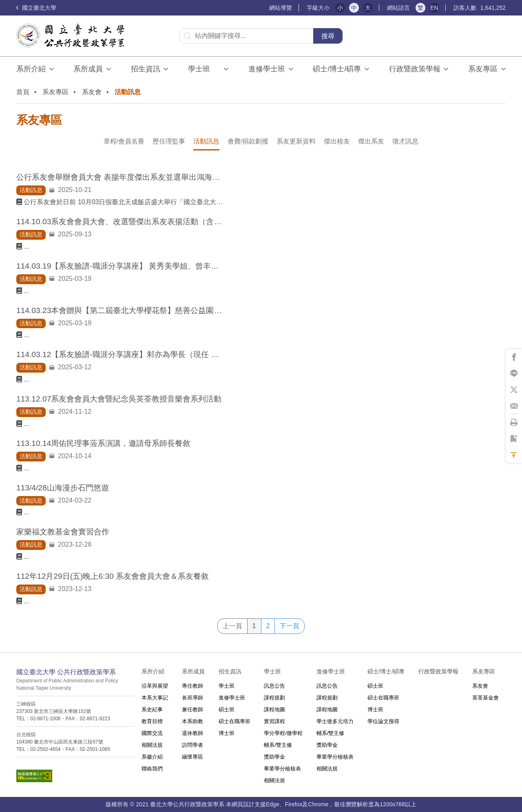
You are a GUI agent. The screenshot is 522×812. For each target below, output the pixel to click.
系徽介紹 (152, 757)
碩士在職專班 (234, 721)
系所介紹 (31, 69)
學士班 (227, 686)
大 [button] (368, 8)
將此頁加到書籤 (514, 439)
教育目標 (152, 721)
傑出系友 (371, 141)
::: (266, 8)
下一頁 (290, 626)
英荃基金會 (486, 698)
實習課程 (274, 721)
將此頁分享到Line (514, 373)
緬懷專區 (192, 757)
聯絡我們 (152, 769)
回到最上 (514, 455)
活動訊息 (206, 141)
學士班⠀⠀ (204, 69)
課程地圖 (274, 709)
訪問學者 (192, 745)
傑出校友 (337, 141)
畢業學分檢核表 (282, 769)
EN (434, 8)
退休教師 (192, 733)
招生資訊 (146, 69)
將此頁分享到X (514, 390)
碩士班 (227, 709)
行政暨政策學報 (415, 69)
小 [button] (340, 8)
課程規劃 (274, 698)
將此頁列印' (514, 422)
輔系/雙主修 (278, 745)
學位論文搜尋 (383, 721)
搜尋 (328, 36)
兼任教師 (192, 709)
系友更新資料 (296, 141)
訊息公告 (274, 686)
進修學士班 (267, 69)
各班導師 (192, 698)
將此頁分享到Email (514, 406)
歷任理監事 (169, 141)
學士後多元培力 (335, 721)
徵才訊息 (405, 141)
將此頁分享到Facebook (514, 357)
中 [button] (354, 8)
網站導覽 (281, 8)
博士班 (227, 733)
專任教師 (192, 686)
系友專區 (483, 69)
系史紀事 (152, 709)
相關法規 (152, 745)
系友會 (92, 92)
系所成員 (88, 69)
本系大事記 (155, 698)
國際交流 (152, 733)
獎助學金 (274, 757)
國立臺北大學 (36, 8)
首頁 (23, 92)
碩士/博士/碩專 (337, 69)
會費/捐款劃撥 (248, 141)
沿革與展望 (155, 686)
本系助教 (192, 721)
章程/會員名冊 (124, 141)
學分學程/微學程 (283, 733)
